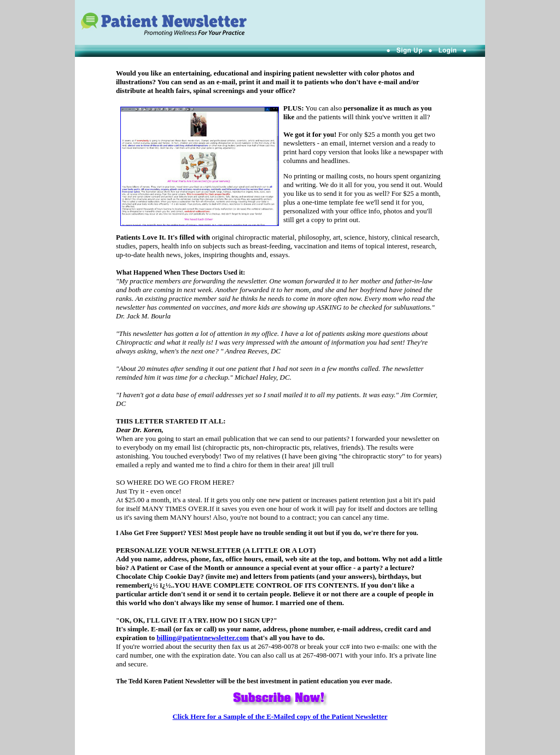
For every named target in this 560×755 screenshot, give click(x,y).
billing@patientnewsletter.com (203, 638)
